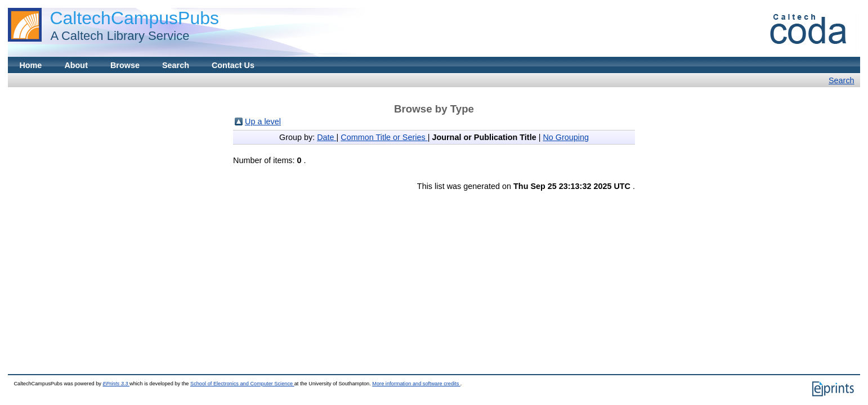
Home (30, 65)
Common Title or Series (384, 137)
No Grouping (566, 137)
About (76, 65)
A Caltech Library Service (117, 36)
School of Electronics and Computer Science (242, 384)
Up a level (263, 121)
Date (326, 137)
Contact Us (233, 65)
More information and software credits (416, 384)
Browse (125, 65)
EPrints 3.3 (116, 384)
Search (176, 65)
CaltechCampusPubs (134, 18)
